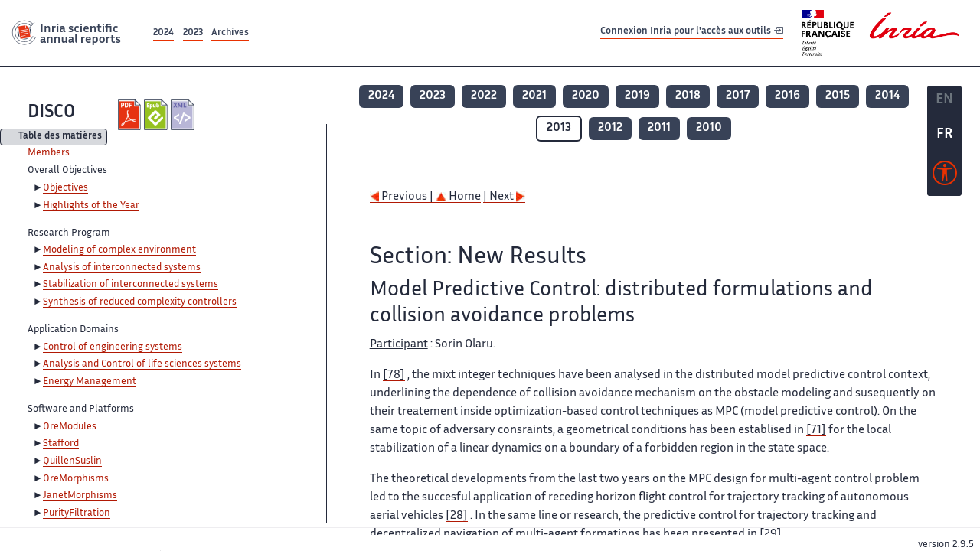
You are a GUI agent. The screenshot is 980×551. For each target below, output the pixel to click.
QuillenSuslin (72, 461)
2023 (193, 33)
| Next (504, 197)
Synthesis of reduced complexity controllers (140, 302)
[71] (816, 430)
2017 (738, 96)
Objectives (65, 188)
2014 (887, 96)
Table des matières (60, 137)
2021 (534, 96)
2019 (637, 96)
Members (49, 153)
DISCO (51, 113)
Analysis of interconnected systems (122, 268)
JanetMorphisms (80, 496)
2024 (163, 33)
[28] (457, 516)
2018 (688, 96)
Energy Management (90, 382)
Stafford (61, 444)
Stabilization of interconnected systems (131, 285)
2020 (586, 96)
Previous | (403, 197)
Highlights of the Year (91, 206)
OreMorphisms (76, 479)
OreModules (70, 427)
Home (458, 197)
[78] (394, 375)
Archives (230, 33)
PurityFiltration (77, 514)
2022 (484, 96)
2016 (787, 96)
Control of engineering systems (113, 347)
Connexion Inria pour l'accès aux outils (692, 33)
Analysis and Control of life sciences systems (142, 364)
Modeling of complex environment (119, 250)
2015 (838, 96)
